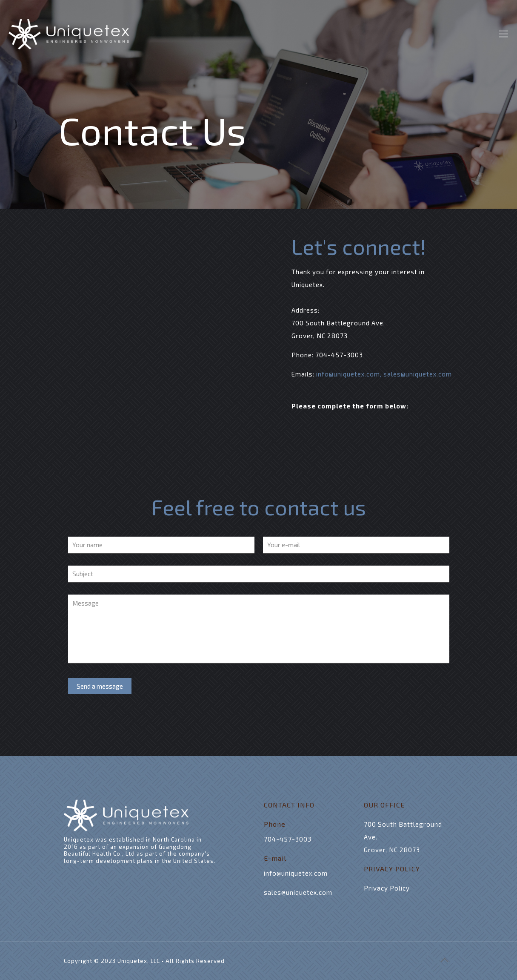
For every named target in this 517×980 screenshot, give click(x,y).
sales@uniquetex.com (418, 374)
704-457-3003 (339, 355)
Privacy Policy (387, 888)
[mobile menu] (503, 33)
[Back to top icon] (445, 960)
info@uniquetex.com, (350, 374)
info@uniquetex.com (296, 873)
